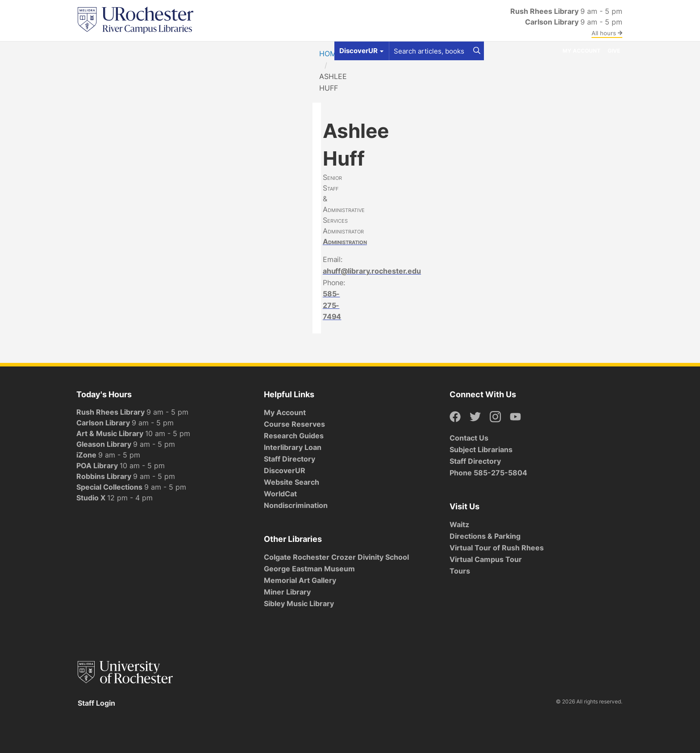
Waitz (459, 524)
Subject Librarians (481, 449)
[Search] (477, 51)
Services (193, 50)
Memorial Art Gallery (300, 580)
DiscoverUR (285, 470)
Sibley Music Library (299, 603)
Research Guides (294, 436)
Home (330, 54)
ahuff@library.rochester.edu (372, 271)
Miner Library (287, 592)
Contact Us (469, 438)
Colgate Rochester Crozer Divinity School (336, 557)
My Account (581, 51)
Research (234, 50)
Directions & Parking (485, 536)
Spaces (156, 50)
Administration (345, 241)
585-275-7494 (332, 305)
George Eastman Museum (309, 569)
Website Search (292, 482)
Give (614, 51)
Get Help (120, 50)
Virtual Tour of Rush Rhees (497, 548)
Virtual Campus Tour (486, 559)
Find (88, 50)
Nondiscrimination (296, 505)
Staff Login (96, 703)
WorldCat (280, 494)
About (271, 50)
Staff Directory (290, 459)
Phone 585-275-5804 (488, 473)
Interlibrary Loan (293, 447)
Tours (460, 571)
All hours (607, 33)
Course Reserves (294, 424)
